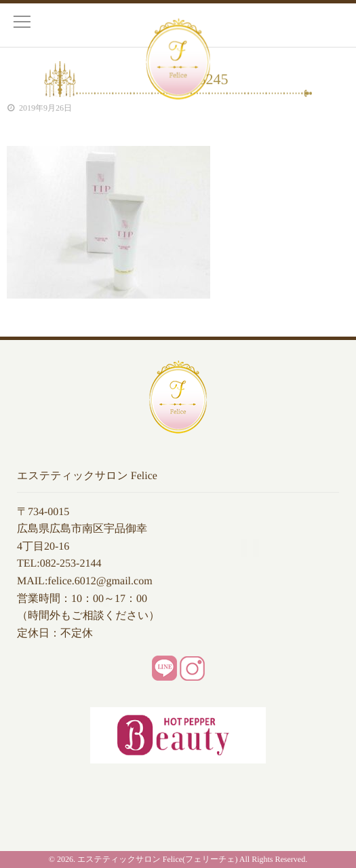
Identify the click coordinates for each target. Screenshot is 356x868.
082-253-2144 (71, 564)
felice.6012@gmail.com (100, 581)
